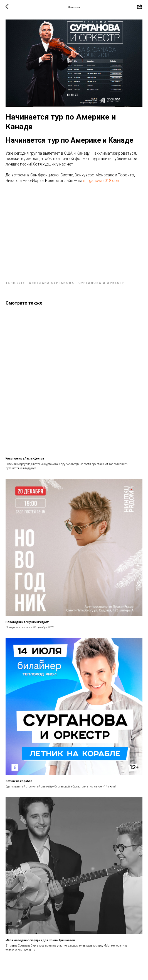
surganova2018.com (102, 181)
